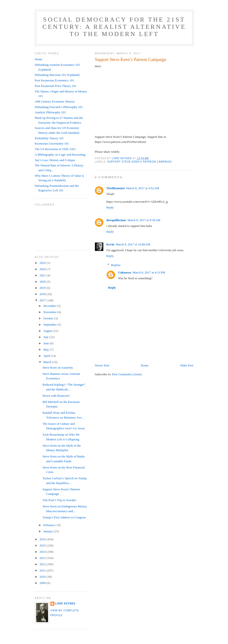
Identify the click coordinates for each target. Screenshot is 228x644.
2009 (43, 583)
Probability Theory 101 (49, 138)
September (50, 325)
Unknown (125, 272)
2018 (43, 294)
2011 (43, 570)
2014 (43, 552)
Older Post (187, 365)
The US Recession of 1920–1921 (55, 149)
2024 (43, 269)
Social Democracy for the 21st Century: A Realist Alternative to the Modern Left (114, 27)
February (49, 525)
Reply (110, 207)
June (46, 343)
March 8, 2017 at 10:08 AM (133, 244)
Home (145, 365)
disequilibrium (116, 220)
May (46, 349)
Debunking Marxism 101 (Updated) (57, 75)
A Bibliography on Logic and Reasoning (60, 155)
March (48, 362)
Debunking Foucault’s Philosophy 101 (59, 107)
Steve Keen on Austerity (58, 368)
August (48, 331)
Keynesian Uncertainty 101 (52, 143)
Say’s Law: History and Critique (55, 160)
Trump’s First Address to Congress (64, 517)
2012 (43, 564)
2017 (43, 300)
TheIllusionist (116, 188)
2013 (43, 558)
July (46, 337)
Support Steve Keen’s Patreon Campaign (140, 162)
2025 (43, 263)
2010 (43, 577)
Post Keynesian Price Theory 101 (56, 86)
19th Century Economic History (55, 101)
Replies (116, 265)
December (50, 306)
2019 (43, 288)
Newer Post (102, 365)
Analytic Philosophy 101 (50, 112)
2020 (43, 282)
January (49, 531)
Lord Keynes (65, 604)
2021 (43, 275)
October (49, 318)
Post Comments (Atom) (127, 374)
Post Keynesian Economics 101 (55, 80)
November (50, 312)
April (47, 356)
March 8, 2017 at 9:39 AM (144, 220)
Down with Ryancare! (56, 396)
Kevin (110, 244)
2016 (43, 539)
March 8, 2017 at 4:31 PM (149, 272)
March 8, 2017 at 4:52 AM (143, 188)
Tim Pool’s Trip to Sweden (59, 500)
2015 (43, 545)
